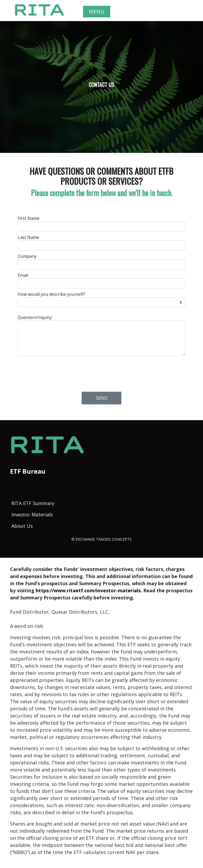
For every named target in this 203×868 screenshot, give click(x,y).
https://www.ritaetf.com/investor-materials (88, 590)
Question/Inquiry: (35, 317)
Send (102, 398)
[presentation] (102, 372)
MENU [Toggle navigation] (97, 11)
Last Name (28, 237)
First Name (29, 218)
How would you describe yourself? (51, 294)
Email (23, 275)
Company (27, 256)
